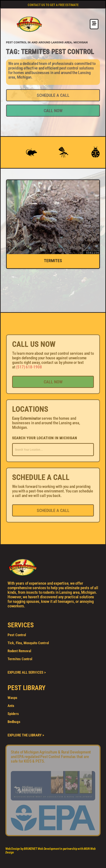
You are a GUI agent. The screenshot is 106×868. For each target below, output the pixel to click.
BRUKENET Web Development (42, 849)
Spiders (13, 714)
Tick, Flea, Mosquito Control (28, 643)
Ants (11, 706)
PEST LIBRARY (26, 688)
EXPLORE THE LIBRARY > (26, 735)
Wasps (13, 698)
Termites (53, 261)
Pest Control (17, 635)
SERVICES (21, 625)
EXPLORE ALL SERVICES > (27, 672)
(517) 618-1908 (29, 367)
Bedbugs (14, 722)
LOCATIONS (30, 409)
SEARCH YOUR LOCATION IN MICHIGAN (45, 438)
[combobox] (53, 450)
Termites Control (20, 659)
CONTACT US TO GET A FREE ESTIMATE (53, 5)
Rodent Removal (19, 651)
